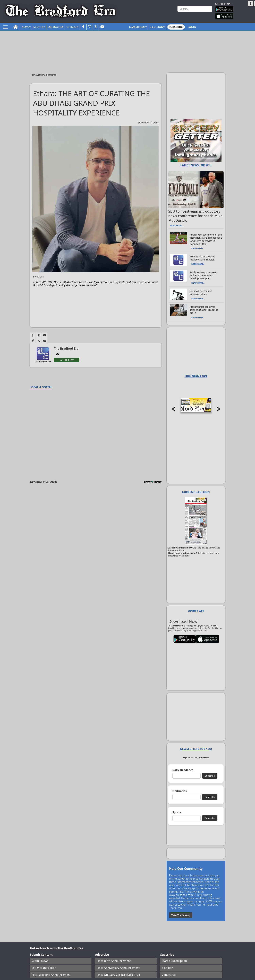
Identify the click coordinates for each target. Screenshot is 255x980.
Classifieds (137, 27)
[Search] (195, 9)
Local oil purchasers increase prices (201, 293)
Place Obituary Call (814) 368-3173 (118, 975)
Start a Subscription (174, 961)
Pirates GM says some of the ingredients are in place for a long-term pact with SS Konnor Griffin (206, 239)
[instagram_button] (90, 27)
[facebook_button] (83, 27)
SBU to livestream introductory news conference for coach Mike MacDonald (195, 216)
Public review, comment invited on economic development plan (203, 275)
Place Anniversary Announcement (118, 968)
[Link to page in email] (45, 335)
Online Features (47, 75)
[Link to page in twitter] (39, 335)
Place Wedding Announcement (51, 975)
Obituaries (56, 27)
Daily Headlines (183, 770)
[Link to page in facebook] (33, 335)
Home (34, 75)
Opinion (73, 27)
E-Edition (156, 27)
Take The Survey (181, 915)
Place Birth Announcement (114, 961)
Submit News (40, 961)
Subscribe (176, 27)
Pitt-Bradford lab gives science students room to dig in (204, 310)
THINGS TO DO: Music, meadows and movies (202, 258)
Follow (69, 360)
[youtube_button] (102, 27)
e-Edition (168, 968)
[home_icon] (16, 27)
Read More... (177, 226)
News (25, 27)
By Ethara (38, 277)
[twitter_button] (96, 27)
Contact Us (169, 975)
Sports (39, 27)
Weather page (165, 13)
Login (192, 27)
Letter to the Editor (44, 968)
